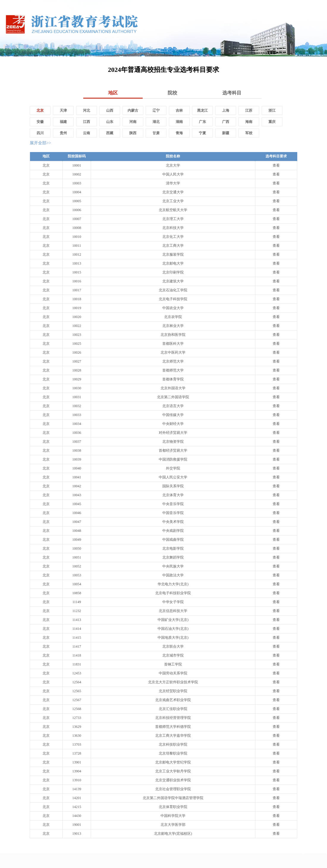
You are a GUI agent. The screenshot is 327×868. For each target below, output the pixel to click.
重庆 (272, 122)
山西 (110, 110)
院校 (172, 93)
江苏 (249, 110)
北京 (40, 110)
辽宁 (156, 110)
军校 (249, 133)
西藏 (110, 133)
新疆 (226, 133)
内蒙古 (133, 110)
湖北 (156, 122)
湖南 (179, 122)
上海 (226, 110)
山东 (110, 122)
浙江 (272, 110)
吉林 (179, 110)
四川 (40, 133)
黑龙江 (202, 110)
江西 (87, 122)
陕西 (133, 133)
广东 (202, 122)
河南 (133, 122)
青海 (179, 133)
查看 (276, 165)
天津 (63, 110)
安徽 (40, 122)
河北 (87, 110)
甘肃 (156, 133)
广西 (226, 122)
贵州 (63, 133)
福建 (63, 122)
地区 (113, 93)
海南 (249, 122)
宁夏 (202, 133)
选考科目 (232, 93)
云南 (87, 133)
